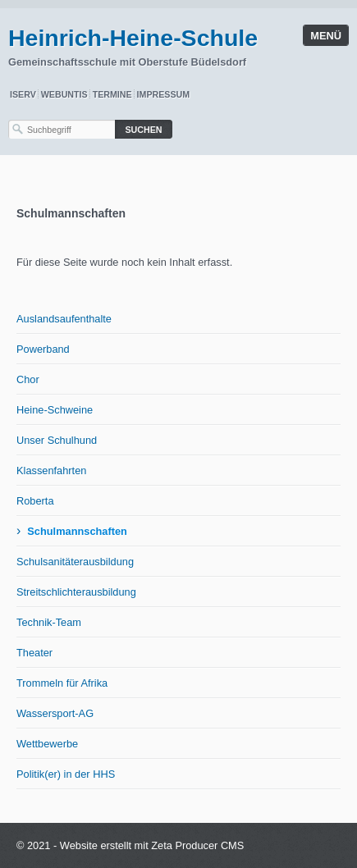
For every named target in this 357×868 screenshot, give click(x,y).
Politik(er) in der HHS (66, 774)
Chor (28, 379)
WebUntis (64, 94)
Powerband (43, 349)
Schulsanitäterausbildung (75, 562)
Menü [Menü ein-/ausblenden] (326, 36)
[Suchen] (144, 129)
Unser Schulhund (57, 440)
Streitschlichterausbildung (76, 592)
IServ (23, 94)
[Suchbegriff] (62, 129)
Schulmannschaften (77, 531)
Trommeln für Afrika (62, 683)
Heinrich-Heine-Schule (133, 38)
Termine (112, 94)
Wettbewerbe (47, 744)
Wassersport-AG (55, 713)
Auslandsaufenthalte (64, 319)
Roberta (35, 501)
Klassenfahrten (51, 471)
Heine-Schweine (55, 410)
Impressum (164, 94)
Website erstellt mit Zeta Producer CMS (152, 845)
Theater (34, 653)
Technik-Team (49, 622)
